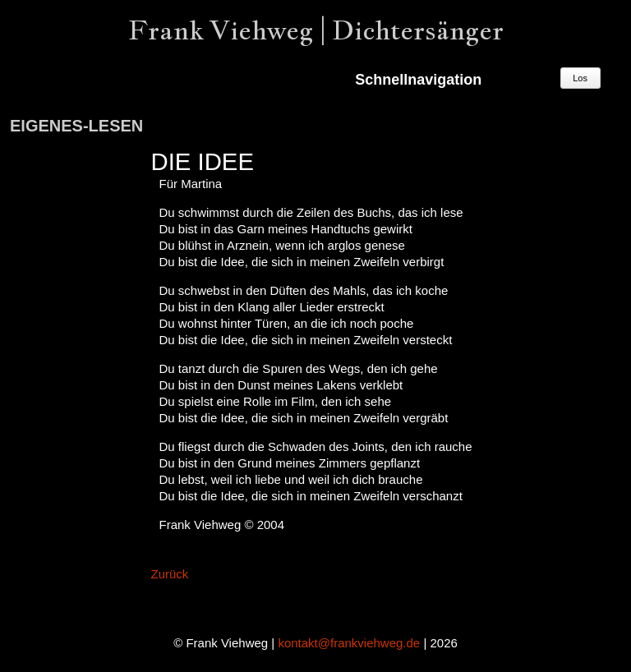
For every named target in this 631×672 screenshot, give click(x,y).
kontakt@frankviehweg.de (349, 643)
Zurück (169, 574)
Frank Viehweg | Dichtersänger (316, 30)
